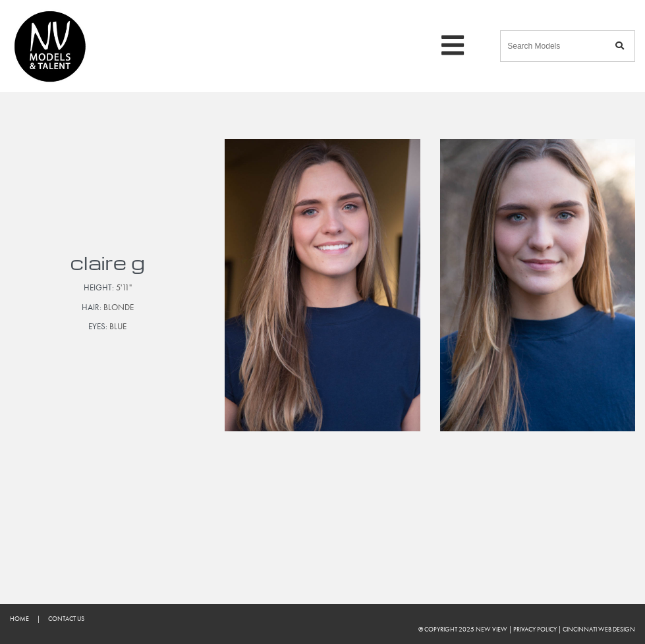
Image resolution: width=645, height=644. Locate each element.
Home (19, 619)
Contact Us (66, 619)
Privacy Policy (535, 629)
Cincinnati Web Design (599, 629)
